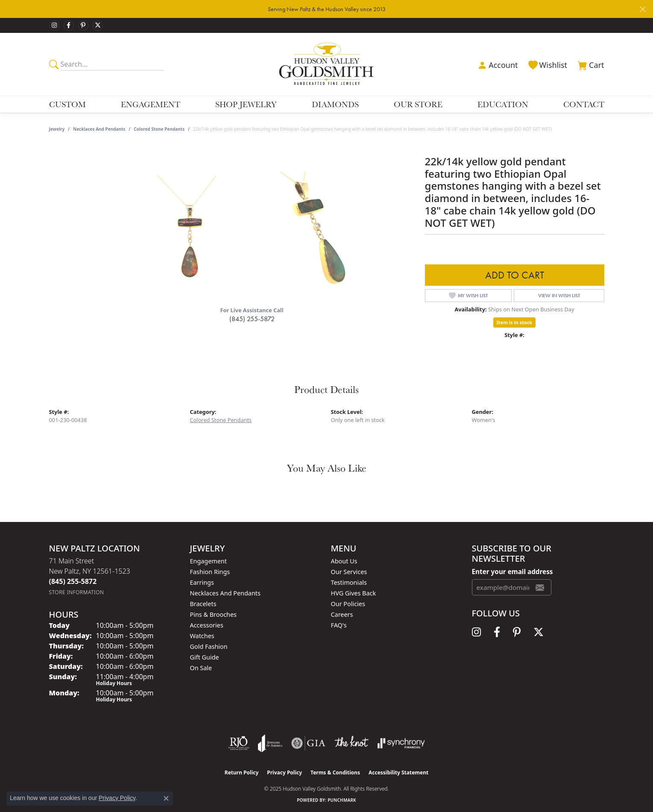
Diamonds (335, 104)
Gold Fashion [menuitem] (209, 646)
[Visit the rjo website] (239, 743)
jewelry (57, 129)
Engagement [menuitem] (208, 561)
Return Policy (242, 772)
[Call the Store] (73, 581)
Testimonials (349, 582)
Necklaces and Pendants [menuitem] (225, 593)
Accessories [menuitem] (207, 625)
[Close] (643, 9)
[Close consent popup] (166, 798)
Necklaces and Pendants (99, 129)
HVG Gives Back (354, 593)
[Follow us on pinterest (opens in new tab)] (83, 26)
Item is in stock (515, 322)
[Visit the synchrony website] (401, 743)
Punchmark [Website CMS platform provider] (342, 800)
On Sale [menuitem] (201, 668)
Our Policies (348, 604)
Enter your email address (512, 572)
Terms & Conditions (335, 772)
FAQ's (339, 625)
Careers (342, 614)
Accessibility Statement (398, 772)
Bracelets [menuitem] (203, 604)
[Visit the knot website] (351, 743)
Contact (584, 104)
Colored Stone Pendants (159, 129)
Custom (67, 104)
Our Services (349, 572)
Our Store (418, 104)
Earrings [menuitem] (202, 582)
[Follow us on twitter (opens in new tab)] (98, 26)
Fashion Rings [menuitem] (210, 572)
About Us (344, 561)
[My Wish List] (547, 64)
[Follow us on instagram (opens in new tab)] (54, 26)
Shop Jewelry (246, 104)
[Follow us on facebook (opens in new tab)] (69, 26)
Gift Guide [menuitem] (205, 657)
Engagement (151, 104)
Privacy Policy (284, 772)
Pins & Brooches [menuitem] (213, 614)
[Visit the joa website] (270, 743)
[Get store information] (77, 592)
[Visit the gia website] (308, 743)
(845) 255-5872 (252, 319)
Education (503, 104)
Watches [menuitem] (202, 636)
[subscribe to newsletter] (540, 587)
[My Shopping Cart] (590, 64)
